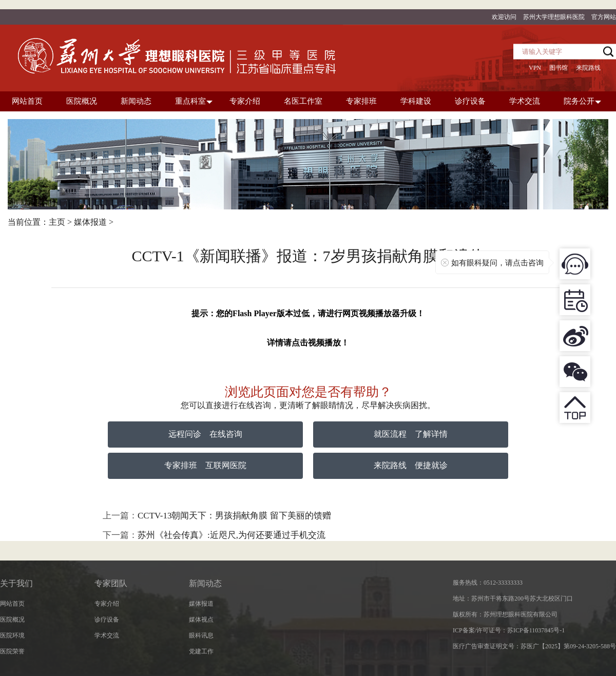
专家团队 (111, 583)
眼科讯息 (201, 635)
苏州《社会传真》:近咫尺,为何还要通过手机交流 (232, 535)
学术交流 (107, 635)
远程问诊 (185, 434)
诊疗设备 (107, 620)
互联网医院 (226, 465)
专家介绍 (107, 604)
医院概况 (12, 620)
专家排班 (181, 465)
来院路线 (588, 68)
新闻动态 (205, 583)
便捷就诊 (431, 465)
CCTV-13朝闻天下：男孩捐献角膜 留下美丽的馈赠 (234, 516)
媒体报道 (90, 222)
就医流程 (390, 434)
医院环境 (12, 635)
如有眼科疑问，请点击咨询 (497, 263)
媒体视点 (201, 620)
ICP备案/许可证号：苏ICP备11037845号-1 (509, 630)
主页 (57, 222)
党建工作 (201, 651)
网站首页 (12, 604)
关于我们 (16, 583)
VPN (535, 68)
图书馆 (559, 68)
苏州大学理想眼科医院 (554, 17)
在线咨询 (226, 434)
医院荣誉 (12, 651)
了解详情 (431, 434)
